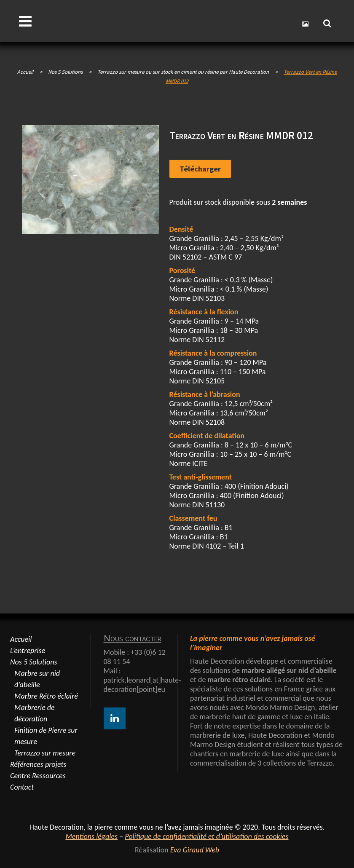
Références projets (38, 764)
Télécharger (200, 169)
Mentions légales (91, 836)
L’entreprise (28, 651)
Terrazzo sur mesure (45, 753)
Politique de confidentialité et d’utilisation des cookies (206, 836)
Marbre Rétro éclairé (46, 696)
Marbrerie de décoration (35, 713)
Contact (22, 787)
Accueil (25, 72)
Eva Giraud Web (195, 850)
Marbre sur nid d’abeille (37, 679)
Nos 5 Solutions (34, 662)
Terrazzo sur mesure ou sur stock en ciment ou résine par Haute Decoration (183, 72)
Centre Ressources (38, 776)
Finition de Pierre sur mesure (46, 736)
